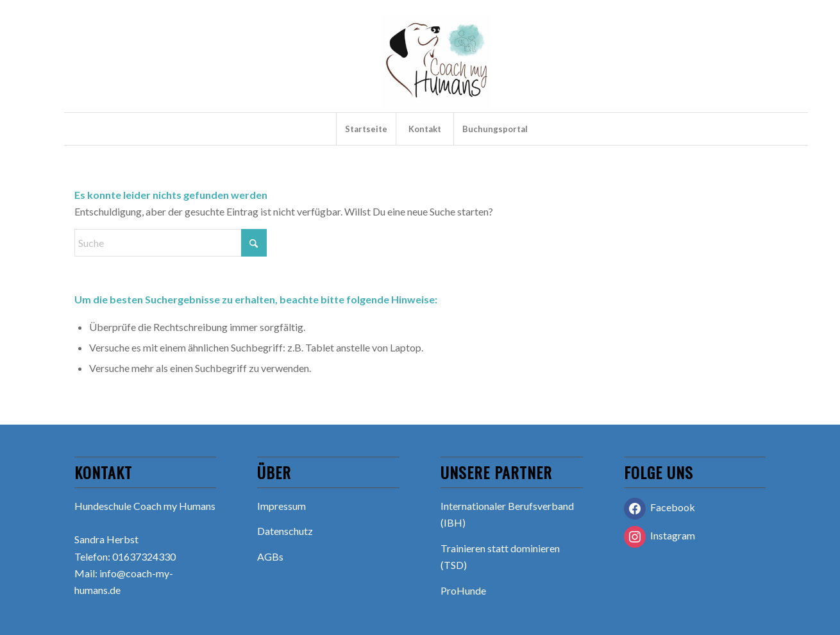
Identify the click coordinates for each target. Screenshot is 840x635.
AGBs (270, 556)
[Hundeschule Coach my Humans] (436, 64)
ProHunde (463, 590)
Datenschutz (285, 531)
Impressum (281, 506)
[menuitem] (366, 129)
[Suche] (171, 243)
